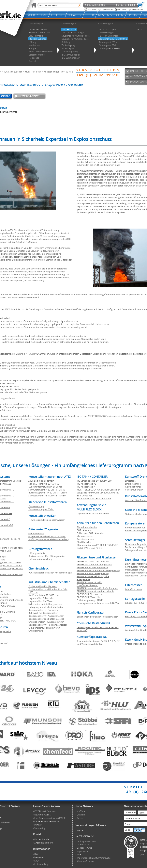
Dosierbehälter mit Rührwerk (43, 610)
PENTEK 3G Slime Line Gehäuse (93, 562)
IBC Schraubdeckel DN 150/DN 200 (94, 481)
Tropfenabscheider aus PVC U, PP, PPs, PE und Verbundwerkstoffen (98, 642)
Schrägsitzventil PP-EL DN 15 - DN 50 (47, 496)
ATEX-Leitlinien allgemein (41, 481)
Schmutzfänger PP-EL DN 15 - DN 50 (47, 490)
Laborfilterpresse (134, 589)
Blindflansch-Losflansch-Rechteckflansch (97, 617)
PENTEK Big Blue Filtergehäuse (92, 567)
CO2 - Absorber (85, 530)
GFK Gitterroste (36, 533)
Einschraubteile (133, 484)
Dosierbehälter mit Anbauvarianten (46, 616)
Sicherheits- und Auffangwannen (45, 604)
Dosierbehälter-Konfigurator (43, 586)
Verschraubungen (134, 490)
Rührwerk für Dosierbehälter (43, 613)
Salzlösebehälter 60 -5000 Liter (44, 595)
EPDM (14, 621)
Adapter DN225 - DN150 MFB (59, 72)
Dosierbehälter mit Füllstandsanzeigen (48, 625)
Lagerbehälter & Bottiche (41, 598)
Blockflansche (84, 542)
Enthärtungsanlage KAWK (90, 600)
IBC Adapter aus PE (86, 484)
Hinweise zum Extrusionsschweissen (47, 520)
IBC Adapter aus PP (87, 487)
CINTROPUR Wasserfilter (89, 597)
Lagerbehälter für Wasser (41, 601)
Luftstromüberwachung (40, 559)
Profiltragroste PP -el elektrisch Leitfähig (49, 539)
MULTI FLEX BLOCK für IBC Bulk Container (98, 490)
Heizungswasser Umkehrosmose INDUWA (98, 603)
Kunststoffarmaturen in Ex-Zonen (45, 487)
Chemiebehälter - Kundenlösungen (46, 622)
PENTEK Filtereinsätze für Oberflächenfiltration (89, 584)
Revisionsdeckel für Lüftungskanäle (46, 556)
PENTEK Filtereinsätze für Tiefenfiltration (97, 588)
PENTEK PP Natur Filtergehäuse (93, 573)
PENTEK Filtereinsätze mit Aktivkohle (95, 591)
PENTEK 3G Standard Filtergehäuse (94, 564)
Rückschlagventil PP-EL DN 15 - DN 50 (48, 493)
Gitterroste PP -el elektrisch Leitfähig (47, 536)
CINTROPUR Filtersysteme (90, 594)
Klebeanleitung (36, 506)
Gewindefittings (133, 487)
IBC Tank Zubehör (13, 72)
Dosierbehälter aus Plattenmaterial (46, 619)
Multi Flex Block (33, 72)
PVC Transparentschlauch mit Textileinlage (50, 573)
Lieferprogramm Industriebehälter (46, 607)
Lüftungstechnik (37, 553)
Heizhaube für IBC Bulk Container (94, 498)
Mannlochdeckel (85, 536)
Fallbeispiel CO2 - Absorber (91, 533)
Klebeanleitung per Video (41, 509)
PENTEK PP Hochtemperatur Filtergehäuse (98, 570)
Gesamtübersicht (30, 96)
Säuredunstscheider (87, 527)
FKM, (8, 621)
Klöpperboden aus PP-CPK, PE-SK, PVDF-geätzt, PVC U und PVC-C (98, 546)
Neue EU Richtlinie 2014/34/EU (44, 484)
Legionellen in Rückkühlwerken (93, 514)
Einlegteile (130, 481)
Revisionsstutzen (85, 539)
